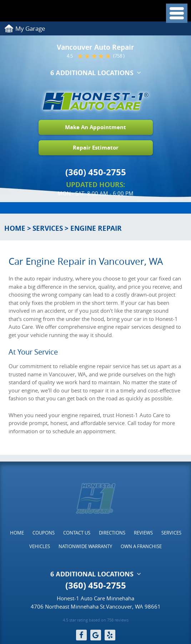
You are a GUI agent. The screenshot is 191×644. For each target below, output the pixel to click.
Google (96, 635)
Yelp (110, 635)
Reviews (143, 533)
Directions (112, 533)
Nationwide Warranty (85, 546)
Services (48, 228)
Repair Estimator (96, 148)
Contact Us (77, 533)
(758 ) (119, 56)
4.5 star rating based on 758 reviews (96, 620)
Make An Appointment (95, 127)
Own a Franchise (141, 546)
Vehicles (40, 546)
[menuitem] (17, 533)
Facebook (81, 635)
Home (15, 228)
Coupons (44, 533)
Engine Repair (96, 228)
